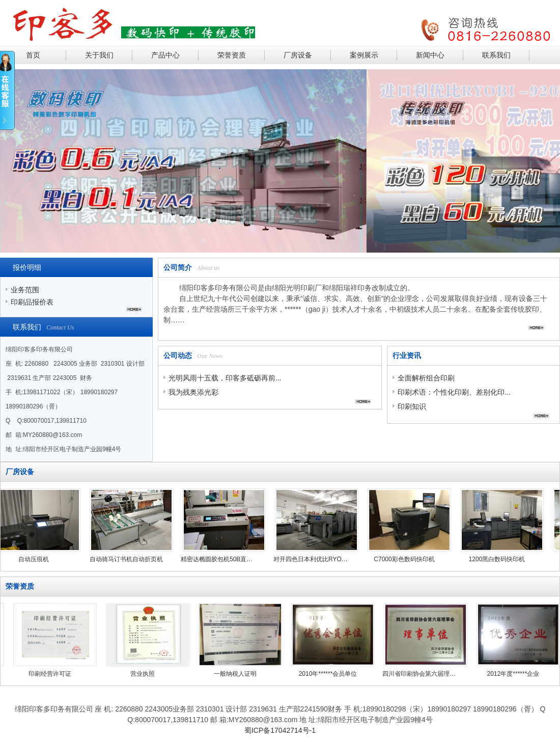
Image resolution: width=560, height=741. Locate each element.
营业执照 (141, 674)
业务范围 (25, 290)
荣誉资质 (232, 55)
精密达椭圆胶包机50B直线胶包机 (220, 559)
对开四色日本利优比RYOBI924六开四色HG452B (313, 559)
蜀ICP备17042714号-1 (280, 730)
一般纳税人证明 (233, 674)
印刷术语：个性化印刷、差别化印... (454, 392)
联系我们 (496, 55)
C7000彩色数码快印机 (405, 559)
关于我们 (99, 55)
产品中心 (165, 55)
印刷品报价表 (32, 302)
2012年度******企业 (511, 674)
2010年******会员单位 (326, 674)
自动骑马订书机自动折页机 (128, 559)
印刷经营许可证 (48, 674)
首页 (33, 55)
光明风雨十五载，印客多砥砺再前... (225, 378)
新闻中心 (430, 55)
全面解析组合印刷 (426, 378)
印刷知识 (412, 406)
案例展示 (364, 55)
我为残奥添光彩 (193, 392)
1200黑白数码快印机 (499, 559)
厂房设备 (298, 55)
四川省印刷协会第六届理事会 (418, 674)
